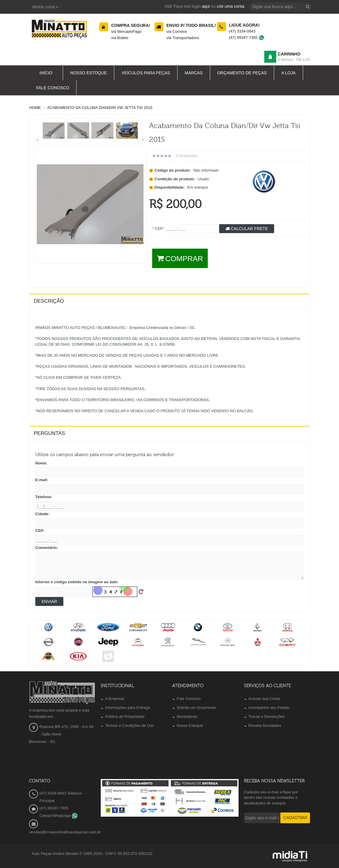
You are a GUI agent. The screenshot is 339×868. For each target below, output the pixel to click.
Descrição (49, 301)
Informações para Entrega (128, 708)
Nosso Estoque (190, 725)
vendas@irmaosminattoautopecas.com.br (65, 832)
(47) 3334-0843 (242, 31)
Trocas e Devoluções (267, 717)
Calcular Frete (247, 229)
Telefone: (44, 497)
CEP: (40, 531)
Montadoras (187, 717)
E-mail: (42, 480)
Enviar (49, 601)
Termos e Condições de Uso (130, 725)
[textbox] (281, 7)
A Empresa (115, 699)
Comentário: (47, 548)
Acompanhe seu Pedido (269, 708)
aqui (206, 6)
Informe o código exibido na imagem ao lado (76, 582)
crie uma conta (230, 6)
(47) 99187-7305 (247, 37)
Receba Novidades (265, 725)
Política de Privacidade (125, 717)
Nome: (41, 463)
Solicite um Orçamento (196, 708)
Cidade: (42, 514)
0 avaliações (187, 156)
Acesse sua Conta (264, 699)
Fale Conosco (189, 699)
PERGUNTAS (49, 433)
